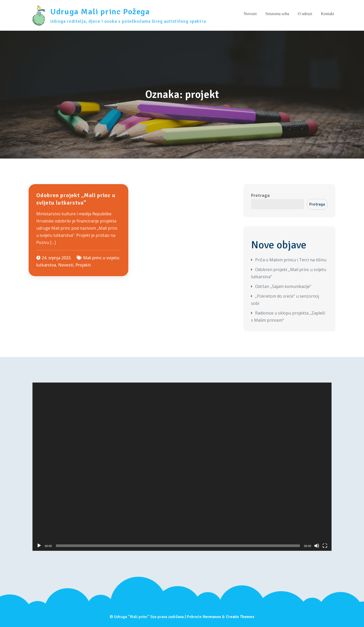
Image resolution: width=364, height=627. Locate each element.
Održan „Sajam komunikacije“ (283, 286)
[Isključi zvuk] (317, 546)
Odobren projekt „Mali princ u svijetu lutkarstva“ (76, 199)
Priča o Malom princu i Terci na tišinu (291, 260)
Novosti (250, 14)
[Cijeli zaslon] (325, 546)
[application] (182, 467)
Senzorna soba (277, 14)
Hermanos (212, 617)
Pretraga (260, 195)
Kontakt (327, 14)
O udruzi (305, 14)
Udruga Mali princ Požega (100, 12)
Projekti (83, 265)
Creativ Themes (240, 617)
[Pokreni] (39, 546)
